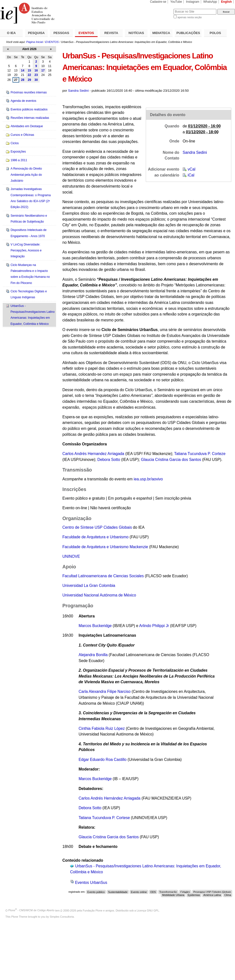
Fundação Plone (93, 910)
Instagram (193, 2)
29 (29, 80)
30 (36, 80)
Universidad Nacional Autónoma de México (99, 595)
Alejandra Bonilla (93, 655)
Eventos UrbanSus (91, 883)
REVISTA (111, 33)
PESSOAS (61, 33)
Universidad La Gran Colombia (89, 586)
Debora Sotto (109, 460)
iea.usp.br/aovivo (148, 479)
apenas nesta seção (190, 17)
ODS (153, 892)
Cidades (185, 892)
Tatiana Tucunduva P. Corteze (200, 454)
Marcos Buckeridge (95, 626)
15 (29, 70)
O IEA (11, 33)
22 (29, 75)
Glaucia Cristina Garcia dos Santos (171, 460)
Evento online (139, 892)
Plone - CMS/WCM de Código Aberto (31, 910)
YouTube (176, 2)
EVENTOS (86, 33)
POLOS (215, 33)
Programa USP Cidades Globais (212, 892)
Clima (228, 895)
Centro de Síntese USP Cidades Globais (97, 527)
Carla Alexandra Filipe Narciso (105, 691)
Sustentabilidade (118, 892)
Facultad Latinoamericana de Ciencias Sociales (103, 576)
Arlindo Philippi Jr (154, 626)
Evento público (96, 892)
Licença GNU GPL (148, 910)
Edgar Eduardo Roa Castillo (103, 760)
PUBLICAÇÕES (188, 33)
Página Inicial (34, 42)
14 (23, 70)
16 (36, 70)
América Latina (212, 895)
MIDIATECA (161, 33)
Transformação (168, 892)
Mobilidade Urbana (173, 895)
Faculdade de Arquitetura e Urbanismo (95, 537)
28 (23, 80)
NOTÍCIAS (136, 33)
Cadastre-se (158, 2)
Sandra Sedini (78, 91)
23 (36, 75)
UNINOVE (71, 556)
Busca (162, 9)
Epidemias (194, 895)
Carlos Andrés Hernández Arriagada (110, 798)
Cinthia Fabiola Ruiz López (102, 728)
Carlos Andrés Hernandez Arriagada (93, 454)
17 (43, 70)
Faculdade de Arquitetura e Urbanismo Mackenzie (105, 547)
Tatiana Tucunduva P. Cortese (104, 818)
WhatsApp (210, 2)
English (226, 2)
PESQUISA (36, 33)
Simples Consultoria (62, 917)
